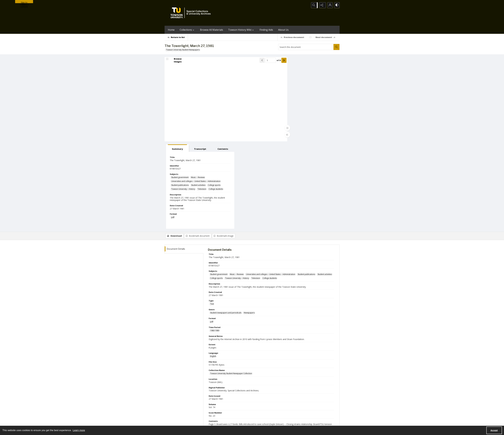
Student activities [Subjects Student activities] (315, 100)
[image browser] (176, 61)
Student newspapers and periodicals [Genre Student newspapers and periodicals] (226, 226)
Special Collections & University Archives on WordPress (278, 410)
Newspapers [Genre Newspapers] (249, 226)
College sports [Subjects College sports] (294, 104)
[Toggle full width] (281, 128)
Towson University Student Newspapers (183, 50)
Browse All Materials (212, 30)
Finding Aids (266, 30)
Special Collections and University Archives (302, 422)
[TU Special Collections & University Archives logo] (191, 13)
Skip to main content (24, 2)
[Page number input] (265, 61)
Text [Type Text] (212, 217)
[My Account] (329, 5)
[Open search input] (314, 5)
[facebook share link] (264, 404)
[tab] (292, 61)
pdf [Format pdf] (212, 235)
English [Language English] (213, 269)
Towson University (172, 422)
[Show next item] (278, 61)
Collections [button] (187, 30)
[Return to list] (178, 37)
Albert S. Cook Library (235, 422)
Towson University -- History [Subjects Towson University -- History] (315, 104)
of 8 (273, 61)
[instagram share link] (257, 404)
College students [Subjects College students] (306, 108)
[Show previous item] (256, 61)
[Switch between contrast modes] (337, 5)
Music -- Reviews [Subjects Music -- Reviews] (315, 90)
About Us (283, 30)
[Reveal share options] (322, 5)
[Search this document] (306, 47)
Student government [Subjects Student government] (297, 90)
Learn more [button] (79, 430)
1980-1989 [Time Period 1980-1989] (215, 243)
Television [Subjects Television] (292, 108)
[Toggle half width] (281, 135)
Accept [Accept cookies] (494, 430)
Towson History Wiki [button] (241, 30)
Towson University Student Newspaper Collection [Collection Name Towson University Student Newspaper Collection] (231, 287)
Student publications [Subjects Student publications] (297, 100)
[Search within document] (336, 47)
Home (171, 30)
